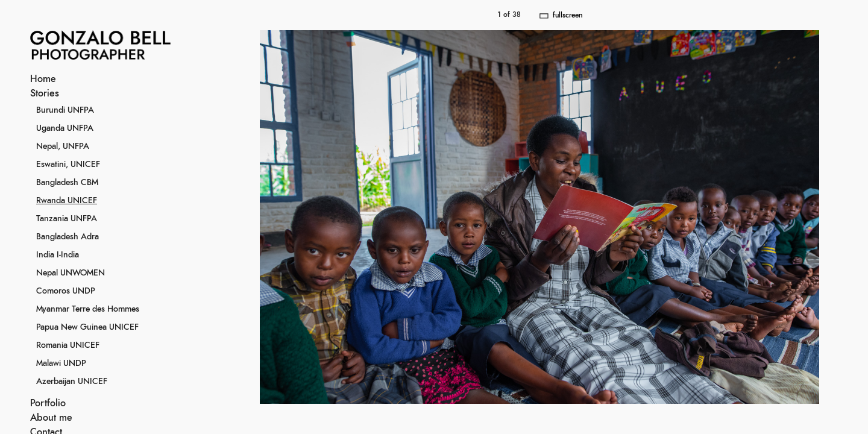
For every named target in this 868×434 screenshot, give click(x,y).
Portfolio (48, 403)
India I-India (58, 255)
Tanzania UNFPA (67, 219)
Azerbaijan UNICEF (72, 382)
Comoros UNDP (66, 291)
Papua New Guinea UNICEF (87, 327)
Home (43, 79)
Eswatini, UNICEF (68, 165)
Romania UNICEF (68, 345)
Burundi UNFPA (65, 110)
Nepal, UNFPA (63, 146)
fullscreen (568, 15)
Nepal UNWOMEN (71, 273)
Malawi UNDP (61, 363)
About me (51, 418)
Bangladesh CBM (67, 183)
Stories (45, 93)
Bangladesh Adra (68, 237)
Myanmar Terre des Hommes (88, 309)
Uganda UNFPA (65, 128)
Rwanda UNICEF (67, 201)
